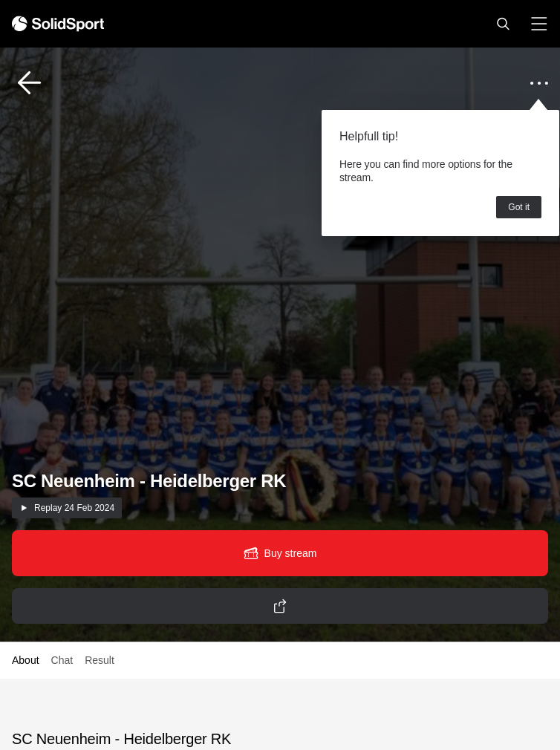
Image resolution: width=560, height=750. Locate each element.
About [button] (26, 660)
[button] (503, 24)
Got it (519, 207)
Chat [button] (62, 660)
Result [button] (100, 660)
